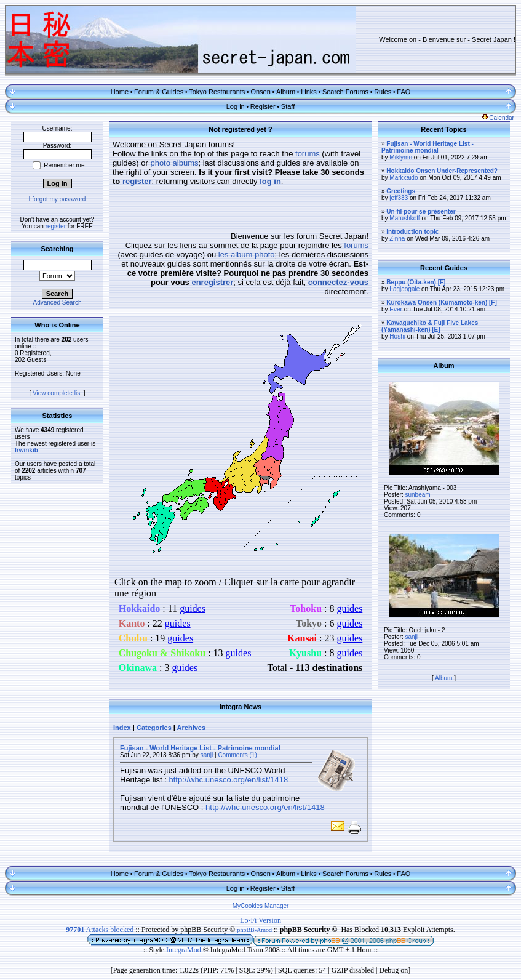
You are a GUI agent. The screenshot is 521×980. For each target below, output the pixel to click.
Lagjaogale (404, 289)
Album (286, 92)
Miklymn (401, 157)
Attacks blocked (100, 930)
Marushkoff (404, 218)
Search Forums (345, 92)
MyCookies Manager (261, 906)
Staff (288, 106)
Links (309, 92)
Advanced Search (58, 303)
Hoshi (397, 336)
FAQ (404, 92)
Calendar (498, 118)
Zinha (397, 239)
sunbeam (417, 495)
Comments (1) (237, 755)
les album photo (247, 255)
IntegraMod (185, 950)
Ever (396, 309)
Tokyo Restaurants (217, 92)
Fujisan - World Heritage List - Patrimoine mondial (200, 748)
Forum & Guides (159, 92)
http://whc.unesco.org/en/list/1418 (228, 780)
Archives (191, 728)
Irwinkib (26, 450)
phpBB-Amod (254, 930)
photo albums (174, 163)
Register (263, 106)
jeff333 (399, 198)
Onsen (260, 92)
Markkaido (404, 178)
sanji (207, 755)
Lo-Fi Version (260, 920)
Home (120, 92)
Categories (154, 728)
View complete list (57, 393)
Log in (236, 106)
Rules (383, 92)
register (56, 226)
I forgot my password (58, 199)
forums (308, 154)
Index (122, 728)
